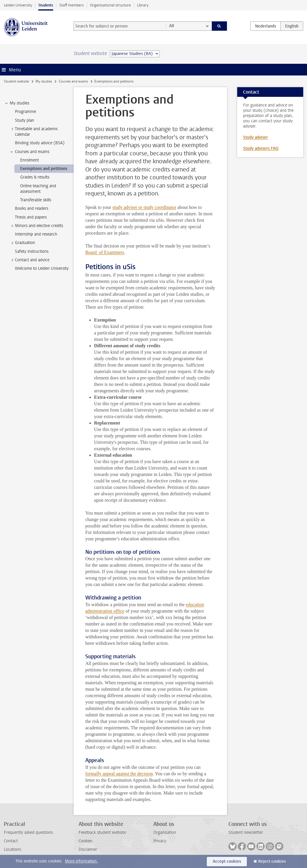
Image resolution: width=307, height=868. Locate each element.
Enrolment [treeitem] (30, 160)
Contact (11, 841)
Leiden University (18, 5)
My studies (44, 81)
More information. (81, 861)
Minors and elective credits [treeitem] (36, 226)
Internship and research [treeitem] (36, 234)
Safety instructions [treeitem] (32, 251)
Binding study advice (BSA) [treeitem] (40, 143)
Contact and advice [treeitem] (29, 260)
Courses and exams (73, 81)
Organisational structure (110, 5)
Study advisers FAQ (261, 148)
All (172, 26)
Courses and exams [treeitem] (29, 152)
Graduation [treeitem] (22, 243)
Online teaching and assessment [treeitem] (38, 189)
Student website (16, 81)
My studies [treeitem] (17, 103)
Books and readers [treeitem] (32, 208)
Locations (12, 849)
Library (143, 5)
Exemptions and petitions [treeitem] (44, 169)
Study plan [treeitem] (25, 120)
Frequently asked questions (28, 832)
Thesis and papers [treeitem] (31, 217)
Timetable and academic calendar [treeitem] (34, 132)
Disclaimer (88, 849)
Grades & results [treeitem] (35, 177)
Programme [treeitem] (25, 112)
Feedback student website (102, 832)
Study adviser (255, 137)
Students (46, 5)
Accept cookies (227, 861)
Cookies (85, 841)
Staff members (72, 5)
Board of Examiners (105, 252)
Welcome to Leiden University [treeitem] (42, 268)
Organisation (165, 832)
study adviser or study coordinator (144, 207)
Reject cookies (272, 861)
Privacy (160, 841)
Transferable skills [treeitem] (36, 200)
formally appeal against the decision (119, 774)
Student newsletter (246, 832)
